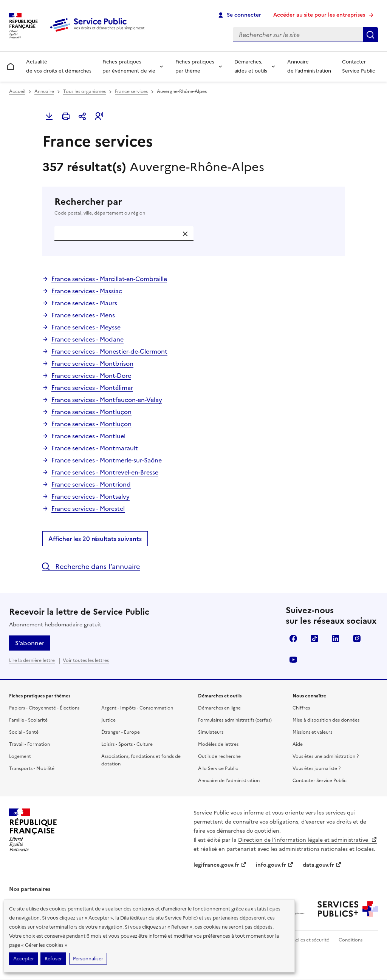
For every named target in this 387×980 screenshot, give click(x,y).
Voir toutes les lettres (86, 660)
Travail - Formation (29, 744)
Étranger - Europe (121, 732)
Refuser (53, 959)
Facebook (293, 638)
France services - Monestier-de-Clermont (109, 351)
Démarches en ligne (219, 708)
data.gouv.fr (322, 865)
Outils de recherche (219, 756)
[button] (99, 116)
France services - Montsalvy (91, 496)
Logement (20, 756)
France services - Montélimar (92, 388)
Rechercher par (193, 206)
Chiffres (301, 708)
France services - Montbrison (92, 363)
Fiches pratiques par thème (195, 66)
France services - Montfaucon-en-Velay (107, 400)
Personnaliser (88, 959)
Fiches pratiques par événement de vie (129, 66)
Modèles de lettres (218, 744)
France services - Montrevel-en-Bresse (105, 472)
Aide (298, 744)
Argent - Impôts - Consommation (137, 708)
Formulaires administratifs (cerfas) (235, 720)
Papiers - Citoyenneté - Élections (44, 708)
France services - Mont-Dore (91, 376)
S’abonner (30, 643)
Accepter (24, 959)
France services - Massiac (87, 291)
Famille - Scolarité (28, 720)
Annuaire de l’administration (309, 66)
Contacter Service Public (358, 66)
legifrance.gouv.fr (220, 865)
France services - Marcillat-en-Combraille (109, 279)
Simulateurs (211, 732)
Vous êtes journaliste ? (317, 768)
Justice (108, 720)
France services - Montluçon (91, 412)
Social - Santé (24, 732)
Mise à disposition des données (326, 720)
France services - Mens (83, 315)
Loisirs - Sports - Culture (127, 744)
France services (131, 91)
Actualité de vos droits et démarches (59, 66)
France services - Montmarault (95, 448)
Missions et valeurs (312, 732)
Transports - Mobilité (32, 768)
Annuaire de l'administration (229, 781)
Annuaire (44, 91)
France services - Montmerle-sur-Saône (107, 460)
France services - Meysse (86, 327)
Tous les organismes (84, 91)
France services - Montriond (91, 484)
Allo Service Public (218, 768)
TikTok (314, 638)
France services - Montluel (88, 436)
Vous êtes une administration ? (326, 756)
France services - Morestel (88, 509)
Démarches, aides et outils (251, 66)
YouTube (293, 660)
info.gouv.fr (275, 865)
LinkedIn (336, 638)
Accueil (17, 91)
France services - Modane (87, 339)
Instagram (357, 638)
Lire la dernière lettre (32, 660)
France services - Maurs (84, 303)
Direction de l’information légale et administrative (308, 840)
